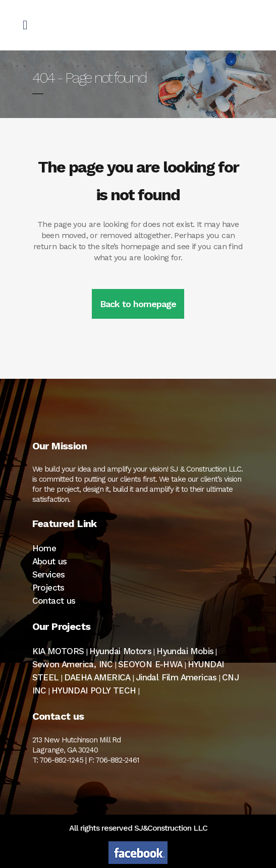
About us (50, 561)
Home (44, 548)
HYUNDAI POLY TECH (94, 690)
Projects (48, 588)
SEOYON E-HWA (150, 664)
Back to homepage (138, 304)
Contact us (54, 601)
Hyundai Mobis (185, 651)
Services (49, 574)
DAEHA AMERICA (97, 677)
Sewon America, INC (73, 664)
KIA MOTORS (58, 651)
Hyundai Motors (121, 651)
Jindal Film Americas (176, 677)
